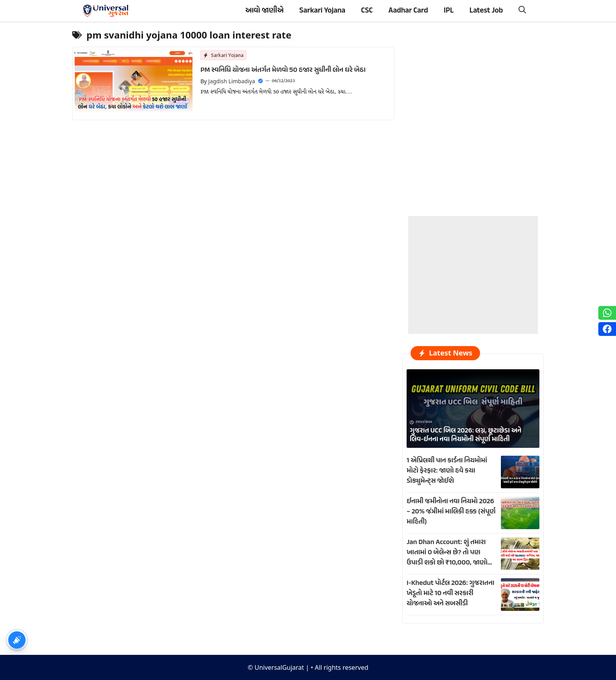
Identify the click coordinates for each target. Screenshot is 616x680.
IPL (449, 11)
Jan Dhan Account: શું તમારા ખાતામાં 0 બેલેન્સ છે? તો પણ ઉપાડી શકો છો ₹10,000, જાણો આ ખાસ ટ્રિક (447, 558)
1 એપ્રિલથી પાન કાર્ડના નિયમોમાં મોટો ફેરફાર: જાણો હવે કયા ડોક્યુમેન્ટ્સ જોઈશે (447, 471)
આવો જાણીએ (264, 11)
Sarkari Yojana (322, 11)
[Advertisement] (473, 265)
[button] (522, 11)
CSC (367, 11)
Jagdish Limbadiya (232, 81)
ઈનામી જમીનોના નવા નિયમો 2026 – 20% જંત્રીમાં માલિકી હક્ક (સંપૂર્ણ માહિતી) (451, 512)
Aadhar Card (408, 11)
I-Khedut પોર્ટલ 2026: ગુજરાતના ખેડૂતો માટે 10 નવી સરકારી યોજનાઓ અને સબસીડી (450, 594)
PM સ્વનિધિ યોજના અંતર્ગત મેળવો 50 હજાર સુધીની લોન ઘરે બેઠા (283, 70)
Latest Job (486, 11)
